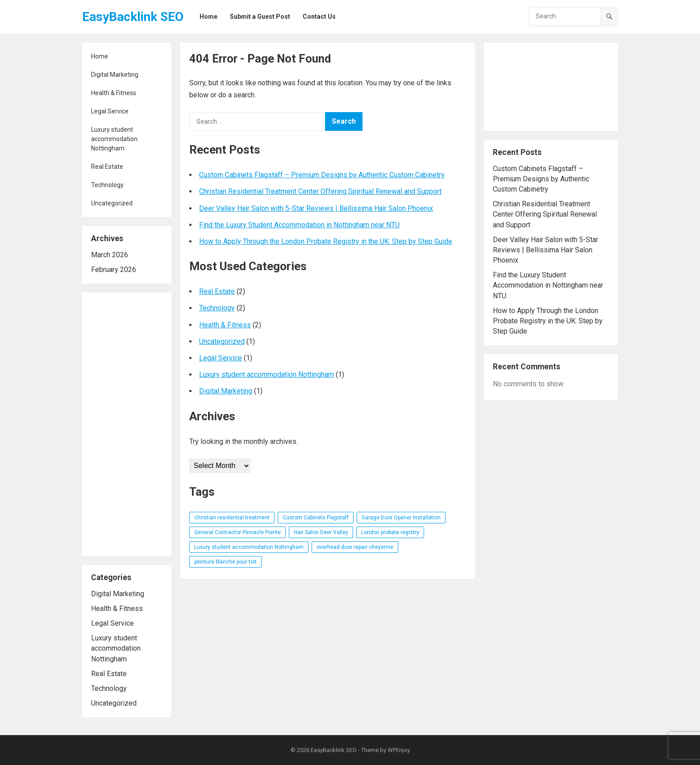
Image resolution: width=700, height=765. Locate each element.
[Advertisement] (127, 424)
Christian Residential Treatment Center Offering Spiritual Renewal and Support (320, 191)
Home (100, 56)
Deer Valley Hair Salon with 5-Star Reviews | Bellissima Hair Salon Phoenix (316, 208)
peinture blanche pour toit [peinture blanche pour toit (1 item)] (225, 562)
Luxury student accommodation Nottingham (114, 139)
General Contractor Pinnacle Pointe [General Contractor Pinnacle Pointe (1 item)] (237, 532)
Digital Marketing (115, 75)
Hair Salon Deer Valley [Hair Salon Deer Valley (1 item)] (321, 532)
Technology (107, 185)
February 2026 (114, 270)
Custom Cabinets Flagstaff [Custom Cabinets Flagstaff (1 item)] (316, 518)
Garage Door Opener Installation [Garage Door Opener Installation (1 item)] (401, 518)
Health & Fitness (114, 93)
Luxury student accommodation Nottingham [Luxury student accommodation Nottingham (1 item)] (249, 547)
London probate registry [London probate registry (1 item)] (390, 532)
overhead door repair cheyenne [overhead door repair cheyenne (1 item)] (355, 547)
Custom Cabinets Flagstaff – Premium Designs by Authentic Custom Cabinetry (322, 175)
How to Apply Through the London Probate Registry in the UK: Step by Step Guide (326, 241)
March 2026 (110, 255)
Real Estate (107, 167)
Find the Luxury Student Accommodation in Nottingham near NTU (299, 225)
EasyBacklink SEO (133, 17)
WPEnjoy (399, 750)
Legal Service (110, 111)
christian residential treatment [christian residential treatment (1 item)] (232, 518)
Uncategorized (112, 203)
